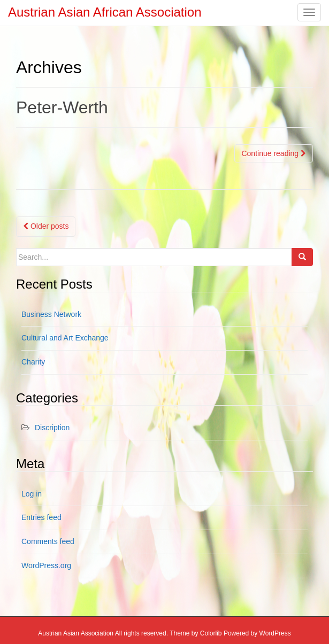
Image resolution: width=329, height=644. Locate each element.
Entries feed (41, 517)
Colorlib (211, 633)
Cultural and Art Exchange (65, 338)
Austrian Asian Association (76, 633)
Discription (52, 428)
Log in (32, 494)
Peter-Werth (62, 107)
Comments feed (48, 541)
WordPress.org (46, 565)
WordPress (275, 633)
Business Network (51, 314)
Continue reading (274, 153)
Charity (33, 362)
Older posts (46, 226)
